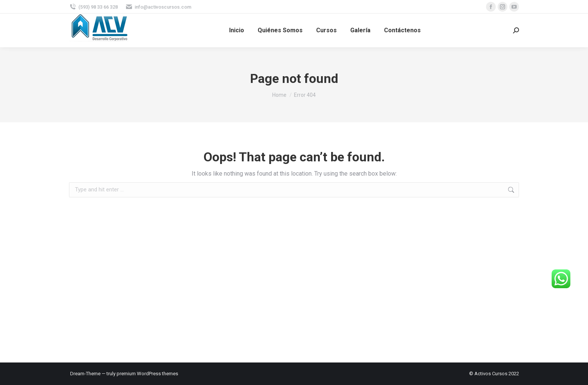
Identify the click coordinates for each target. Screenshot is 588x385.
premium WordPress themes (147, 374)
